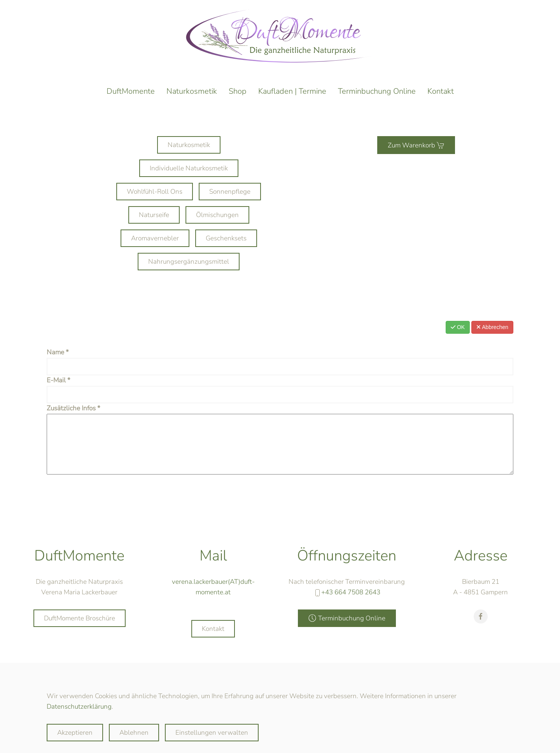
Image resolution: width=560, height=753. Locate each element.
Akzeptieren (75, 733)
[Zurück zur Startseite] (280, 36)
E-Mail (59, 380)
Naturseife (154, 215)
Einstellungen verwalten (212, 733)
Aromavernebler (155, 238)
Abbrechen (492, 327)
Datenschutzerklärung (79, 707)
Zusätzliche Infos (73, 408)
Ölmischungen (217, 215)
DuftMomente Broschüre (80, 624)
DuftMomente (131, 91)
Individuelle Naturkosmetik (189, 168)
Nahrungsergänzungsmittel (189, 262)
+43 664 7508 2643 (351, 598)
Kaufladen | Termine (292, 91)
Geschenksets (226, 238)
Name (58, 352)
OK (458, 327)
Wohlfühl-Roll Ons (155, 192)
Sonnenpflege (230, 192)
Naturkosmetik (192, 91)
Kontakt (441, 91)
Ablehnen (134, 733)
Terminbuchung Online (377, 91)
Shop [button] (238, 91)
